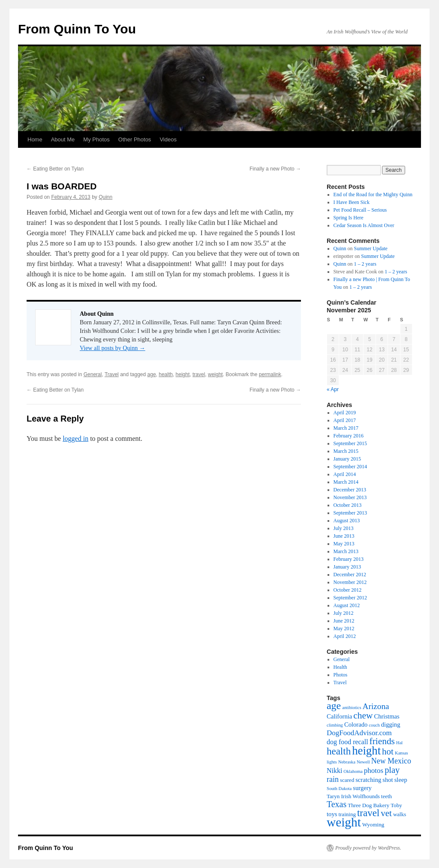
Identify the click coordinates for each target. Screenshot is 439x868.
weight (215, 374)
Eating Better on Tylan (55, 169)
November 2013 (350, 497)
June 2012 (344, 621)
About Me (63, 139)
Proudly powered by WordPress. (368, 848)
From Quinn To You (77, 29)
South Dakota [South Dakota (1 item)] (339, 789)
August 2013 (347, 521)
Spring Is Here (349, 218)
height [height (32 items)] (366, 751)
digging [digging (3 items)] (391, 724)
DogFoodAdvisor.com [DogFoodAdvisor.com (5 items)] (359, 733)
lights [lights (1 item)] (332, 762)
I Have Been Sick (352, 202)
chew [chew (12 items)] (363, 715)
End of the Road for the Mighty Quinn (373, 195)
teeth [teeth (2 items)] (386, 796)
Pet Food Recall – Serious (360, 210)
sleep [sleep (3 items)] (401, 780)
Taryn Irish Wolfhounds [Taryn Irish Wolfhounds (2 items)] (353, 796)
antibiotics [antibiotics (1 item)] (352, 708)
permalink (270, 374)
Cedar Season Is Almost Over (364, 225)
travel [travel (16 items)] (368, 813)
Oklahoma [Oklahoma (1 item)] (353, 771)
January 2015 (347, 459)
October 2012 (348, 590)
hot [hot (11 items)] (388, 751)
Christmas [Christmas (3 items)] (386, 716)
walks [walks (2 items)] (400, 814)
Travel (112, 374)
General (93, 374)
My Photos (96, 139)
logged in (75, 438)
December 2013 (350, 490)
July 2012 (344, 613)
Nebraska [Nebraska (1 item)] (347, 762)
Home (35, 139)
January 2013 (347, 567)
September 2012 (350, 598)
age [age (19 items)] (334, 706)
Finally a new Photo (275, 169)
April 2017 (345, 420)
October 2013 (348, 505)
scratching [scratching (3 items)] (368, 780)
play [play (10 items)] (392, 770)
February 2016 (349, 436)
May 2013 (344, 544)
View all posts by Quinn (113, 348)
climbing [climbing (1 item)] (335, 725)
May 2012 (344, 629)
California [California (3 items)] (339, 716)
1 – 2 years (365, 264)
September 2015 (350, 443)
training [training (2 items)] (347, 814)
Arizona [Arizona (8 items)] (376, 706)
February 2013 (349, 559)
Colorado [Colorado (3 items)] (356, 724)
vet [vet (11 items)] (386, 813)
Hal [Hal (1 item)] (399, 743)
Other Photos (135, 139)
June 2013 (344, 536)
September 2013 (350, 513)
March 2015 (346, 451)
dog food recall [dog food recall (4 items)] (347, 742)
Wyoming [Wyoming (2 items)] (373, 825)
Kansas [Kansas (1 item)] (401, 753)
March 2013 (346, 551)
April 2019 (345, 413)
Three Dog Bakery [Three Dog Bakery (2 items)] (368, 805)
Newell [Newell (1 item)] (363, 762)
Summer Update (371, 248)
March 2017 (346, 428)
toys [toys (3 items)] (332, 814)
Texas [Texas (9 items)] (337, 804)
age (152, 374)
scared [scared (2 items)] (347, 780)
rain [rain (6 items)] (333, 779)
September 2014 (350, 467)
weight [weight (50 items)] (344, 822)
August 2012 (347, 605)
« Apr (333, 389)
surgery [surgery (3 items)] (362, 788)
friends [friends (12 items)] (382, 741)
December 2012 (350, 575)
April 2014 (345, 474)
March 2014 (346, 482)
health (166, 374)
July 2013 (344, 528)
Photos (341, 675)
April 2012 (345, 636)
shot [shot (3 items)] (388, 780)
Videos (168, 139)
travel (199, 374)
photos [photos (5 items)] (374, 771)
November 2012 (350, 582)
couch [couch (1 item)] (374, 725)
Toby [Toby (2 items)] (396, 805)
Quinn (105, 197)
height (183, 374)
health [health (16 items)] (339, 751)
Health (340, 667)
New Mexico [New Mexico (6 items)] (391, 761)
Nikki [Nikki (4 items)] (334, 771)
